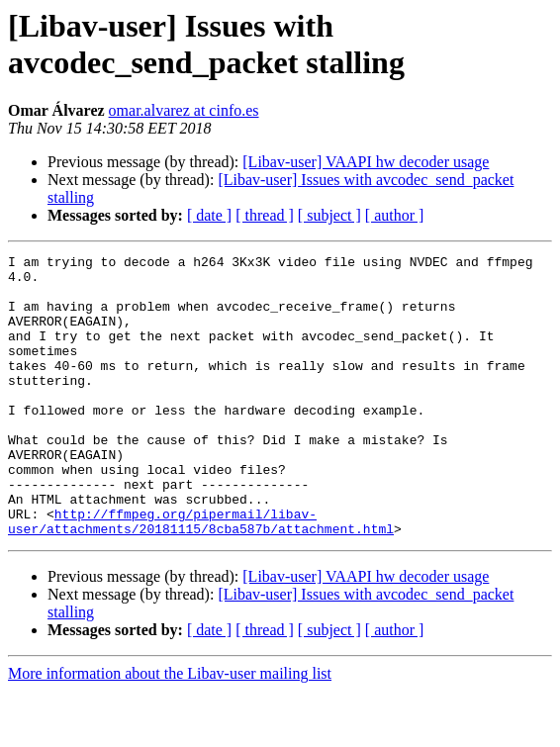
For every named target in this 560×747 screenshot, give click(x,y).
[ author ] (395, 215)
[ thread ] (265, 215)
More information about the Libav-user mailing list (170, 730)
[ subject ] (329, 215)
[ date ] (209, 215)
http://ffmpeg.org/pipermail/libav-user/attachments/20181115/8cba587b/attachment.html (201, 576)
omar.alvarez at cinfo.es (184, 110)
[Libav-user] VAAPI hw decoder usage (366, 162)
